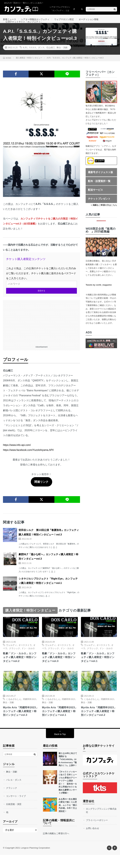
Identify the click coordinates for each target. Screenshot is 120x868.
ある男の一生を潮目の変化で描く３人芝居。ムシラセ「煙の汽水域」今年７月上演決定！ (68, 818)
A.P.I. (25, 54)
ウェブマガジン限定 (64, 19)
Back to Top (60, 747)
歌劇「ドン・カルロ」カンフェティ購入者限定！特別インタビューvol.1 (98, 664)
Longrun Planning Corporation (35, 861)
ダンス (41, 54)
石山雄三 (51, 54)
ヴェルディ (11, 652)
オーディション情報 (89, 19)
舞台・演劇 (62, 54)
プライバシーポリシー (97, 833)
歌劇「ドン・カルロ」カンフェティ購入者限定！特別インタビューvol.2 (20, 664)
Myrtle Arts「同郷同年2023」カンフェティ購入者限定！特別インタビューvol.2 (99, 722)
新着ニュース (10, 19)
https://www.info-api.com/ (17, 452)
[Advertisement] (41, 328)
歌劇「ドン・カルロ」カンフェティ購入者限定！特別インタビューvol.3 (59, 664)
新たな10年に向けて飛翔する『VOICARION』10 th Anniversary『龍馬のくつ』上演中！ (68, 772)
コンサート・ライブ (16, 809)
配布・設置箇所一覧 (99, 188)
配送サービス (95, 197)
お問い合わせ (92, 841)
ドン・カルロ (28, 655)
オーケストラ (25, 652)
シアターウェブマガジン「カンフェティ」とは (60, 9)
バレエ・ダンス (14, 793)
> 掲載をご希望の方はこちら (104, 212)
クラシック (15, 655)
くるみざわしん (14, 707)
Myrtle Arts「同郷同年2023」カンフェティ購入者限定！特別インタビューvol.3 (21, 722)
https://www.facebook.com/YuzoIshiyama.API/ (28, 457)
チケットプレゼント (99, 206)
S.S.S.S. (33, 54)
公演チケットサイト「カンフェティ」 (24, 25)
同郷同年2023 (30, 707)
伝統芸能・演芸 (14, 817)
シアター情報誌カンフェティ (35, 19)
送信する (41, 297)
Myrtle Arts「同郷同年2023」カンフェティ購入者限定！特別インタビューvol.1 (60, 722)
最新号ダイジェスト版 (100, 179)
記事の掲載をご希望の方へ (56, 847)
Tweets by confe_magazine (99, 292)
